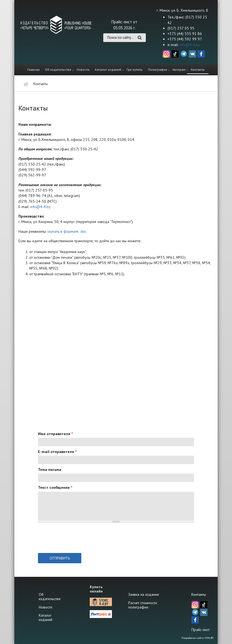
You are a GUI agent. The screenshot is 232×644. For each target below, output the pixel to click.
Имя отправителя (55, 434)
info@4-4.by (190, 45)
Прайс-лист (200, 630)
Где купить (135, 69)
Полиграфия (157, 69)
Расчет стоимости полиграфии (143, 605)
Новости (83, 69)
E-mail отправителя (57, 452)
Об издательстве (58, 69)
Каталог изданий (108, 69)
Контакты (198, 69)
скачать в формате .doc (67, 231)
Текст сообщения (55, 487)
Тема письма (50, 470)
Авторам (179, 69)
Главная (33, 69)
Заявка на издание (144, 594)
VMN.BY (209, 638)
